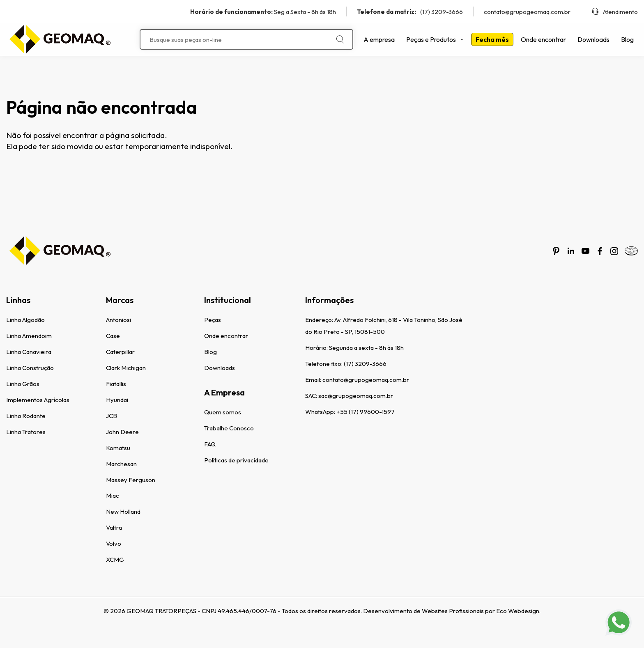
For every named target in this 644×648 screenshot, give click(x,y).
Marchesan (121, 464)
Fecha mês (492, 39)
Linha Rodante (26, 416)
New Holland (123, 511)
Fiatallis (116, 384)
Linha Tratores (26, 432)
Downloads (593, 39)
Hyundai (117, 400)
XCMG (115, 560)
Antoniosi (118, 320)
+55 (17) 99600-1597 (366, 412)
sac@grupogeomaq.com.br (356, 396)
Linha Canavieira (29, 352)
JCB (112, 416)
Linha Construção (30, 368)
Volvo (114, 543)
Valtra (114, 527)
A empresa (379, 39)
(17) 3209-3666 (410, 12)
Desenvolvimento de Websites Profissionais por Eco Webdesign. (452, 611)
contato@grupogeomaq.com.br (527, 12)
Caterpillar (120, 352)
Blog (627, 39)
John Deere (122, 432)
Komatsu (118, 448)
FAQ (210, 444)
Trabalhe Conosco (229, 428)
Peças (213, 320)
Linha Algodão (25, 320)
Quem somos (223, 412)
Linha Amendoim (29, 336)
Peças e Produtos (435, 39)
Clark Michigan (126, 368)
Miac (113, 495)
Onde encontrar (543, 39)
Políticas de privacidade (236, 460)
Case (113, 336)
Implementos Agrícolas (38, 400)
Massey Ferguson (131, 480)
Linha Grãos (23, 384)
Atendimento (615, 12)
